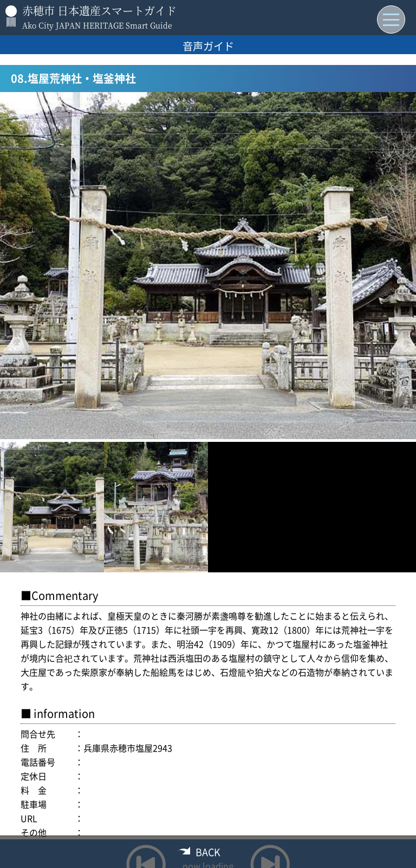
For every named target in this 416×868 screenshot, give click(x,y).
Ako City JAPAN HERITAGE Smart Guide (97, 25)
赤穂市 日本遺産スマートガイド (99, 11)
